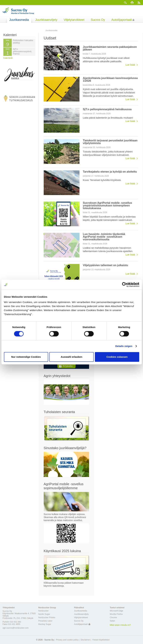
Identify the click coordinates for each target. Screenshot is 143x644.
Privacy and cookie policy (67, 640)
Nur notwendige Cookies (26, 357)
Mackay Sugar (45, 624)
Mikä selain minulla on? (120, 625)
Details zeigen (124, 346)
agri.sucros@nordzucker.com (16, 628)
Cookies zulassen (117, 357)
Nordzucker (43, 611)
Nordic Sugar (44, 614)
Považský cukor (45, 621)
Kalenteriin (8, 58)
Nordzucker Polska (47, 618)
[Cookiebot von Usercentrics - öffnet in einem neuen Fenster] (124, 285)
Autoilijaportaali (121, 20)
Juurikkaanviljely (46, 20)
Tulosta (132, 3)
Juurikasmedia (19, 20)
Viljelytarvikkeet (74, 20)
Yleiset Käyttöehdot (101, 640)
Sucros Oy (98, 20)
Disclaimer (85, 640)
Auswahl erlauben (71, 357)
